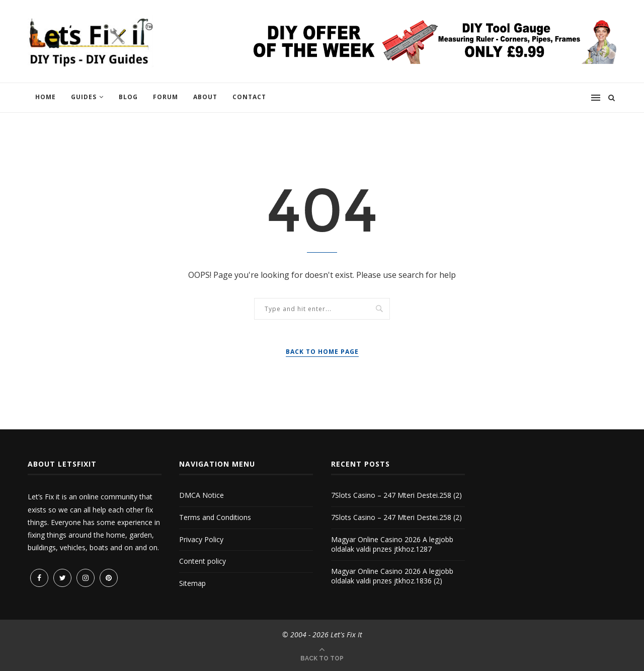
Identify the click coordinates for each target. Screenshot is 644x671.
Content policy (203, 561)
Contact (249, 97)
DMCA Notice (202, 495)
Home (46, 97)
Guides (84, 97)
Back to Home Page (322, 352)
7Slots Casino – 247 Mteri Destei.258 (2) (396, 495)
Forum (166, 97)
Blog (128, 97)
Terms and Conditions (215, 517)
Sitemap (192, 583)
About (205, 97)
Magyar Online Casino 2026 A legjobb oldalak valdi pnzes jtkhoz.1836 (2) (392, 576)
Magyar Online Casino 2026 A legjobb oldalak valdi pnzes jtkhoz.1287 (392, 544)
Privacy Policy (201, 539)
